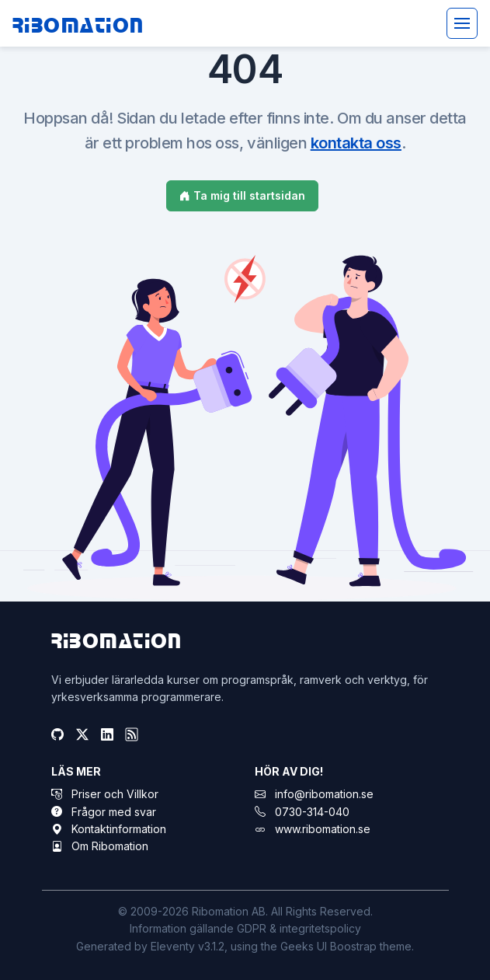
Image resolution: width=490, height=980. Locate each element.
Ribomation (78, 24)
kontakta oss (356, 143)
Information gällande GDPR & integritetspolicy (245, 928)
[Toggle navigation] (462, 23)
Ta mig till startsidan (242, 195)
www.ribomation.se (323, 829)
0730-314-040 (312, 812)
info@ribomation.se (324, 794)
